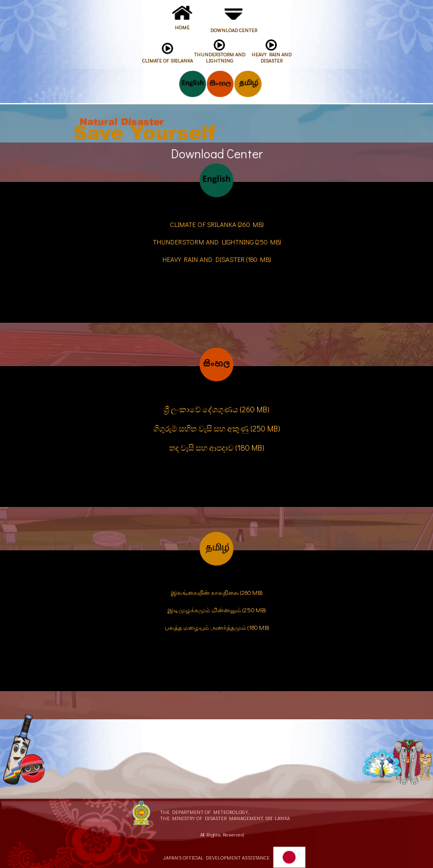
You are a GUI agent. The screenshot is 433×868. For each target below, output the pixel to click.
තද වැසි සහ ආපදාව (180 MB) (217, 448)
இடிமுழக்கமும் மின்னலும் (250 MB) (216, 610)
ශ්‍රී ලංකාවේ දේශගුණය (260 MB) (216, 409)
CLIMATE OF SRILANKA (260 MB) (216, 224)
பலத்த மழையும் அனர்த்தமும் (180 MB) (217, 627)
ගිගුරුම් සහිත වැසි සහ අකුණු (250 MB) (217, 428)
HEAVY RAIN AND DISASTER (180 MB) (216, 259)
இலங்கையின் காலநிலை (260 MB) (216, 592)
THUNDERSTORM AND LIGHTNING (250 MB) (217, 242)
